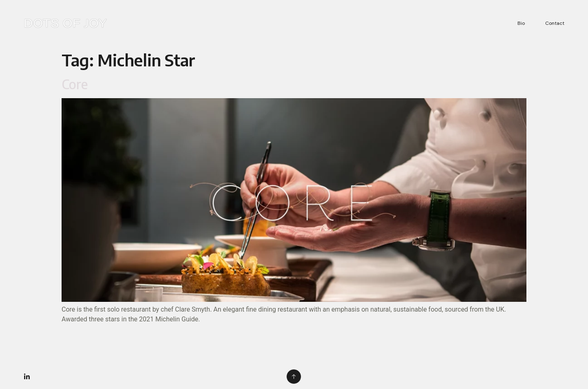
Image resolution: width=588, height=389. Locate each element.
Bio (521, 23)
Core (75, 84)
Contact (555, 23)
